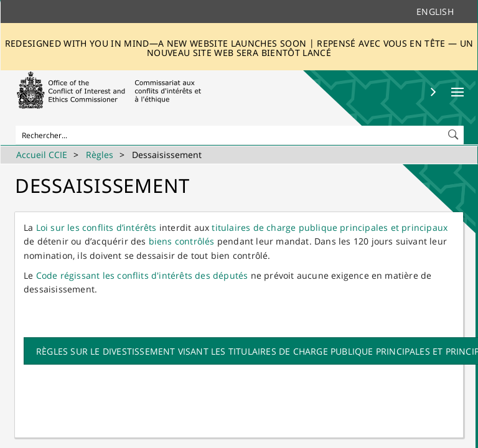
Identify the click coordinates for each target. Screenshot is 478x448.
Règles (100, 155)
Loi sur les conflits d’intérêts (96, 227)
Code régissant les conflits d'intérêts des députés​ (142, 275)
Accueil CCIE (42, 155)
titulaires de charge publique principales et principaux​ (330, 227)
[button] (454, 132)
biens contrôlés (182, 241)
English (435, 12)
